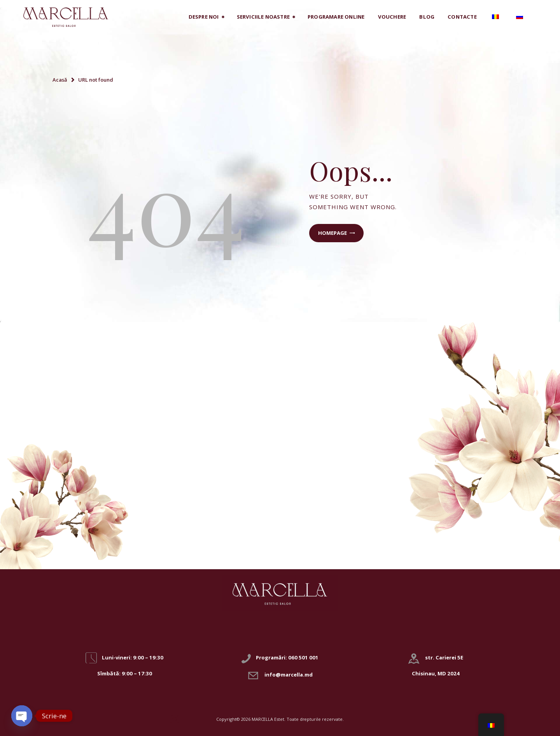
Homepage (332, 233)
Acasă (60, 80)
